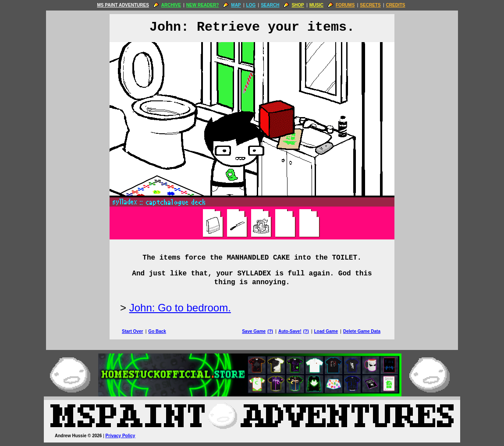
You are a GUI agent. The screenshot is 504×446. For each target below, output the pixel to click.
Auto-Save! (290, 331)
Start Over (132, 331)
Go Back (157, 331)
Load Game (326, 331)
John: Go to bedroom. (180, 308)
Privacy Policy (121, 436)
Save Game (254, 331)
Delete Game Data (362, 331)
